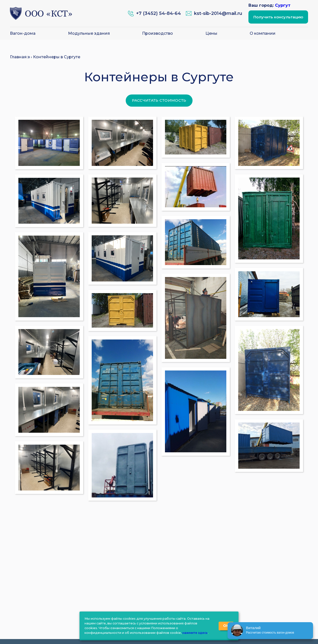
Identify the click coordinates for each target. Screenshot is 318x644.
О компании (263, 33)
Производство (158, 33)
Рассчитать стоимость (159, 100)
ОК (226, 626)
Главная (18, 57)
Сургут (283, 5)
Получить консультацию (278, 17)
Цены (211, 33)
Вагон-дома (23, 33)
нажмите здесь (195, 633)
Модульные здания (89, 33)
